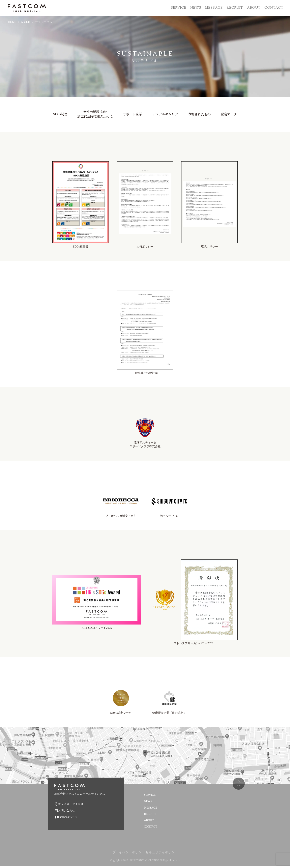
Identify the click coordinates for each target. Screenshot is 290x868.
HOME (12, 22)
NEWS (196, 8)
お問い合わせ (66, 813)
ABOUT (254, 8)
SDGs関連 (60, 114)
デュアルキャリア (165, 114)
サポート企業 (133, 114)
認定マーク (229, 114)
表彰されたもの (199, 114)
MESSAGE (214, 8)
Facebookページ (68, 819)
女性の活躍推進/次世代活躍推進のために (95, 114)
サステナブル (44, 22)
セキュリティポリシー (162, 854)
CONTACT (274, 8)
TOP (240, 787)
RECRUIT (235, 8)
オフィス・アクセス (71, 806)
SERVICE (179, 8)
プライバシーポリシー (128, 854)
